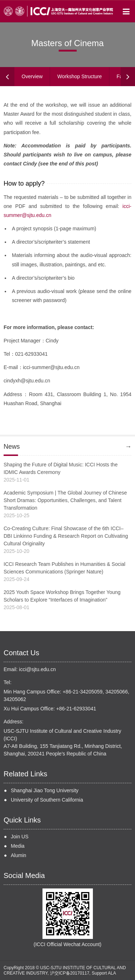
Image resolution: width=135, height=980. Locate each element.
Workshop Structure (79, 76)
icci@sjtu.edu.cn (37, 669)
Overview (32, 76)
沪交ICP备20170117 (70, 973)
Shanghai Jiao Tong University (45, 790)
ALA (112, 973)
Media (18, 846)
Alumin (19, 855)
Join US (20, 837)
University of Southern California (47, 800)
